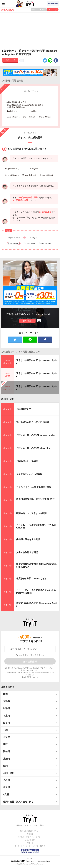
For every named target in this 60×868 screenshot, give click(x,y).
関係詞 (6, 751)
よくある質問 (30, 840)
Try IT (30, 4)
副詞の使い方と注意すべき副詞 (31, 513)
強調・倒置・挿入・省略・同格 (18, 802)
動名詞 (6, 723)
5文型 (6, 794)
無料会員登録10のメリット (30, 831)
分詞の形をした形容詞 (27, 461)
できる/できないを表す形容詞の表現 (34, 487)
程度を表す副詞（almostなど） (32, 579)
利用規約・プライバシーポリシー (44, 668)
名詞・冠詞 (9, 773)
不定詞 (6, 716)
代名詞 (6, 780)
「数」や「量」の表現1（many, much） (36, 435)
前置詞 (6, 787)
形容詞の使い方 (24, 409)
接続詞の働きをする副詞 (28, 539)
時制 (5, 694)
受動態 (6, 701)
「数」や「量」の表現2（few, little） (34, 448)
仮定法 (6, 737)
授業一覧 (30, 843)
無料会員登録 (53, 4)
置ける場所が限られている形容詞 (32, 422)
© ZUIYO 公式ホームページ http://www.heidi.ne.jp (30, 860)
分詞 (5, 730)
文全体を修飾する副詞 (27, 552)
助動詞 (6, 708)
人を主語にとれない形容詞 (29, 474)
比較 (5, 744)
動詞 (5, 766)
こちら (24, 677)
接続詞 (6, 759)
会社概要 (30, 834)
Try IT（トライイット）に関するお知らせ (30, 846)
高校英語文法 (8, 687)
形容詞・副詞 (8, 399)
